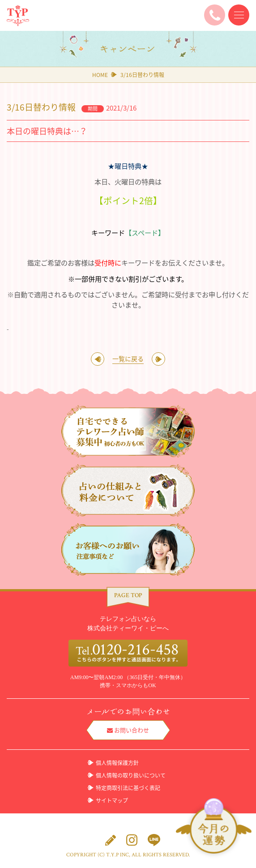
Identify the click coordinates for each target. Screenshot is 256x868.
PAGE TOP (128, 595)
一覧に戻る (128, 359)
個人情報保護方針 (117, 763)
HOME (100, 75)
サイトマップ (112, 800)
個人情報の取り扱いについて (131, 775)
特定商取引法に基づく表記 (128, 788)
